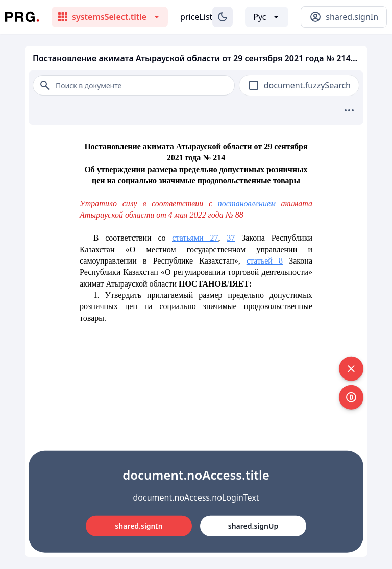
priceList (196, 17)
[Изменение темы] (223, 17)
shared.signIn (139, 526)
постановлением (247, 204)
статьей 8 (265, 261)
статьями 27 (195, 238)
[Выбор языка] (267, 17)
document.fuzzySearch (307, 85)
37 (231, 238)
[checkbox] (254, 85)
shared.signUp (253, 526)
